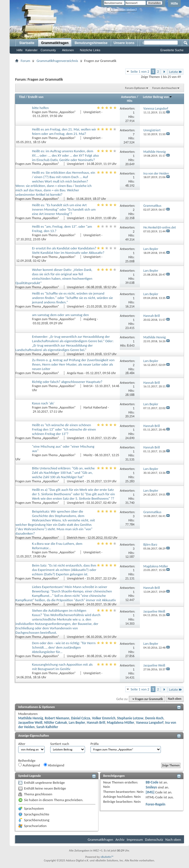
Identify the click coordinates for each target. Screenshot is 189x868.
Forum (25, 61)
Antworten (129, 97)
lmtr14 (88, 386)
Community (48, 50)
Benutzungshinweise (91, 43)
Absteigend (54, 765)
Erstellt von (36, 97)
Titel (22, 97)
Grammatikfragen (55, 43)
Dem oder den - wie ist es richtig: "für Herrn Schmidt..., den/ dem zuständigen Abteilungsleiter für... (64, 647)
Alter (22, 744)
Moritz (88, 455)
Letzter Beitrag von (158, 97)
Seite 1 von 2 (140, 71)
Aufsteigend (29, 765)
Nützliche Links (90, 50)
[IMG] (150, 792)
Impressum (135, 840)
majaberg (90, 319)
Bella (70, 199)
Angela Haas (75, 373)
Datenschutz (154, 840)
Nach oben (175, 699)
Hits (130, 101)
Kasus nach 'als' (43, 403)
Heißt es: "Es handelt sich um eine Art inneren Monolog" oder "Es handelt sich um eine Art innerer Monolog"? (64, 209)
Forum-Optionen (135, 88)
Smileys (151, 787)
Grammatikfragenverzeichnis (57, 61)
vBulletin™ (107, 857)
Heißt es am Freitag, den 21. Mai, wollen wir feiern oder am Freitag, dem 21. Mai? (64, 131)
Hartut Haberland (95, 407)
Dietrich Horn (76, 538)
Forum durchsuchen (165, 88)
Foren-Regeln (155, 804)
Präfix (95, 744)
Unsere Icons (124, 43)
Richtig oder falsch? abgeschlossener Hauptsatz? (67, 382)
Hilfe (174, 4)
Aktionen (68, 50)
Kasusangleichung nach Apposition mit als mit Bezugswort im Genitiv (62, 667)
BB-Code (152, 782)
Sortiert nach (60, 744)
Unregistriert (92, 112)
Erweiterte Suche (172, 50)
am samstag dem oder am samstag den (60, 315)
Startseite (27, 43)
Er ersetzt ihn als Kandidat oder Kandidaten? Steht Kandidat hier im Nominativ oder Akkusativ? (68, 250)
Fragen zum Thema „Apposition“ (54, 112)
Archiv (120, 840)
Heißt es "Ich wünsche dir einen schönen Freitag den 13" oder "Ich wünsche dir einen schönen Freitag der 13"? (64, 429)
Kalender (31, 50)
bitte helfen (40, 108)
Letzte (176, 72)
